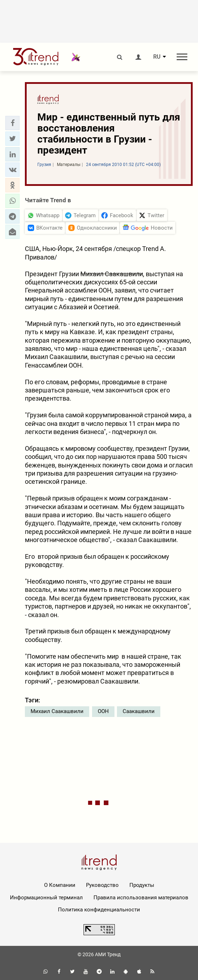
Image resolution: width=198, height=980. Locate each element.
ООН (103, 711)
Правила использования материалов (141, 898)
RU (157, 57)
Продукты (142, 885)
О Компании (60, 885)
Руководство (102, 885)
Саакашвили (139, 711)
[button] (12, 123)
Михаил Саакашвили (57, 711)
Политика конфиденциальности (99, 910)
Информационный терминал (46, 898)
